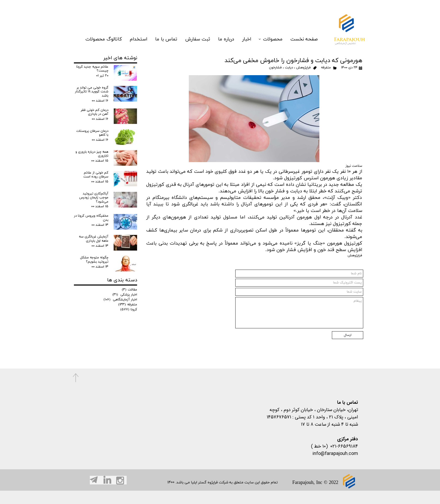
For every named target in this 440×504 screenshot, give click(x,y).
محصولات (273, 29)
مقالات (130, 290)
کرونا (129, 310)
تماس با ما (166, 29)
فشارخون (275, 68)
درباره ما (226, 29)
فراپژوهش (303, 68)
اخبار (247, 29)
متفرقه (326, 68)
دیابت (289, 68)
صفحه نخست (304, 29)
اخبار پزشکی (125, 295)
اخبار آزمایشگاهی (120, 300)
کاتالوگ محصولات (104, 29)
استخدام (139, 29)
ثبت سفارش (198, 29)
